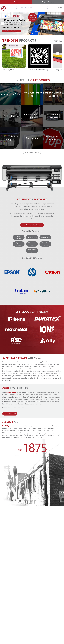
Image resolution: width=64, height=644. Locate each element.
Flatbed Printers (45, 259)
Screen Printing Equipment (32, 273)
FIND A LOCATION (10, 436)
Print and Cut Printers (32, 266)
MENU (61, 8)
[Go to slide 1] (30, 34)
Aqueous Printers (19, 266)
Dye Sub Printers (32, 259)
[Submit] (19, 8)
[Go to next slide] (60, 23)
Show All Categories (32, 174)
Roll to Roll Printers (45, 266)
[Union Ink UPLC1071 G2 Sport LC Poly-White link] (40, 56)
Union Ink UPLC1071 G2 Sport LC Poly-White (39, 70)
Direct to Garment (19, 259)
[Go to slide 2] (32, 34)
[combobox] (32, 8)
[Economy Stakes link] (14, 56)
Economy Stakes (9, 70)
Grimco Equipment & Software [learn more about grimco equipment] (32, 247)
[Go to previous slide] (2, 23)
